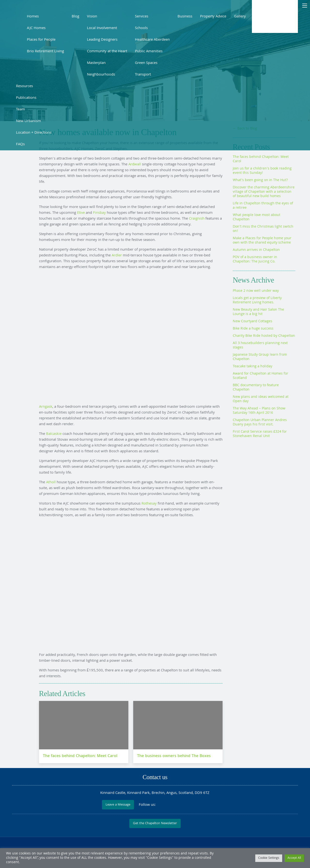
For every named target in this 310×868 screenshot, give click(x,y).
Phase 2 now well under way (256, 291)
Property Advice (213, 17)
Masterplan (96, 63)
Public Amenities (149, 52)
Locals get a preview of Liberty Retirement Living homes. (257, 300)
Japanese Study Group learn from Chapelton (260, 357)
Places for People (41, 40)
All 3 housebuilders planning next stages (260, 346)
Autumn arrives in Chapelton (256, 250)
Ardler (117, 256)
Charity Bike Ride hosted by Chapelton (264, 336)
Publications (26, 98)
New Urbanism (28, 121)
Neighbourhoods (101, 75)
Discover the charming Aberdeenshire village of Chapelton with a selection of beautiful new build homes (264, 192)
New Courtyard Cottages (252, 322)
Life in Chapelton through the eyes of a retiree (263, 206)
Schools (141, 28)
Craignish (197, 219)
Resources (24, 86)
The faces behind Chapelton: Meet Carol (261, 159)
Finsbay (99, 213)
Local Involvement (102, 28)
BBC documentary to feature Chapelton (256, 388)
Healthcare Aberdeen (152, 40)
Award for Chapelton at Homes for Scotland (260, 376)
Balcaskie (54, 434)
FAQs (20, 145)
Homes (33, 17)
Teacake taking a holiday (252, 367)
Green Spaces (146, 63)
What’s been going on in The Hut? (260, 180)
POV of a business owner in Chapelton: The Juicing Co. (255, 260)
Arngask (46, 407)
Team (20, 110)
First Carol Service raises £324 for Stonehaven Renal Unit (260, 434)
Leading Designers (102, 40)
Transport (143, 75)
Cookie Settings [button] (269, 858)
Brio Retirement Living (45, 52)
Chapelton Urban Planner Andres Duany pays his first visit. (260, 422)
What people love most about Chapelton (256, 217)
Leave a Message (118, 805)
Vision (92, 17)
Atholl (51, 483)
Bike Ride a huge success (253, 329)
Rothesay (149, 504)
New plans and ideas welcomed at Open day (261, 399)
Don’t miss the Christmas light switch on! (263, 229)
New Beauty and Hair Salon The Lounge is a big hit (258, 312)
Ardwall (135, 165)
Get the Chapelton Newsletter (155, 824)
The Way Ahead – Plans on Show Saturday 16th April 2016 (259, 411)
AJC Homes (36, 28)
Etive (81, 213)
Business (185, 17)
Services (142, 17)
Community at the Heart (107, 52)
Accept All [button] (294, 858)
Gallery (240, 17)
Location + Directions (34, 133)
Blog (75, 17)
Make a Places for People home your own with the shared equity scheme (262, 241)
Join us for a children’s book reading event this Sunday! (262, 171)
